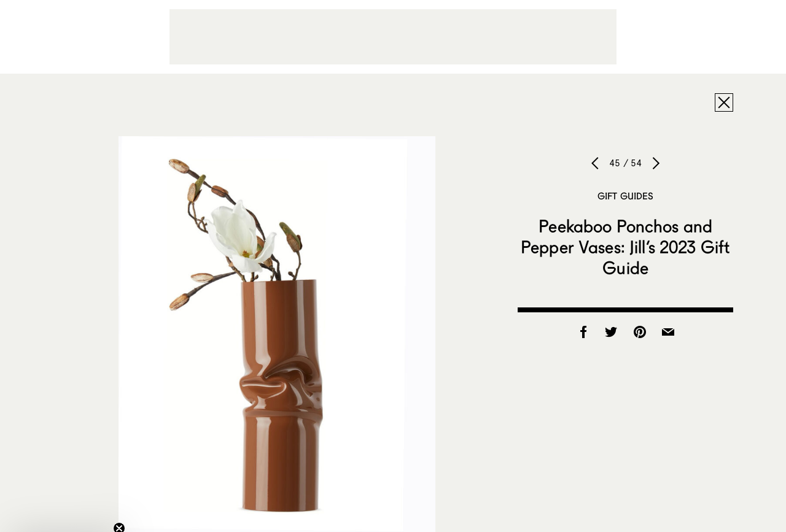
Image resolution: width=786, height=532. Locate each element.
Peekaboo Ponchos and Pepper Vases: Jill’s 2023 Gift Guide (625, 247)
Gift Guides (626, 196)
